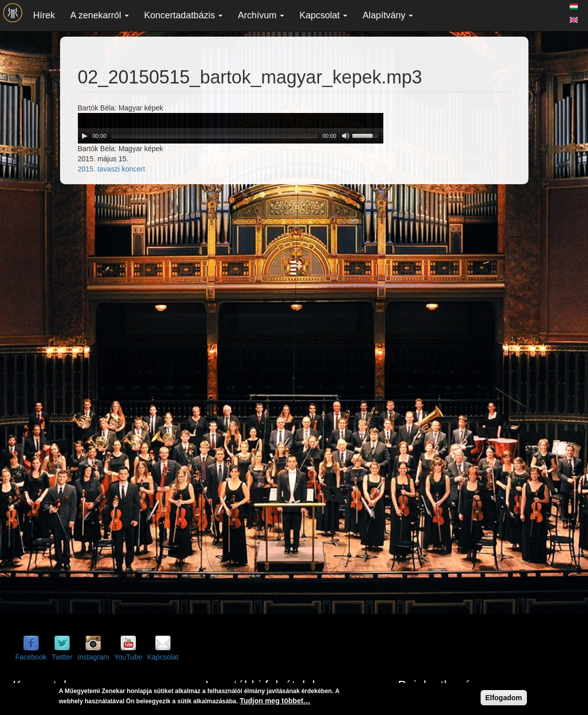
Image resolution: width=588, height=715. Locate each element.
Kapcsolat (323, 15)
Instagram (93, 657)
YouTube (128, 657)
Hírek (44, 15)
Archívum (261, 15)
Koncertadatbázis (183, 15)
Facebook (31, 657)
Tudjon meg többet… (275, 701)
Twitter (62, 657)
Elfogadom (503, 698)
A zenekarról (100, 15)
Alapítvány (388, 15)
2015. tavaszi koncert (111, 169)
